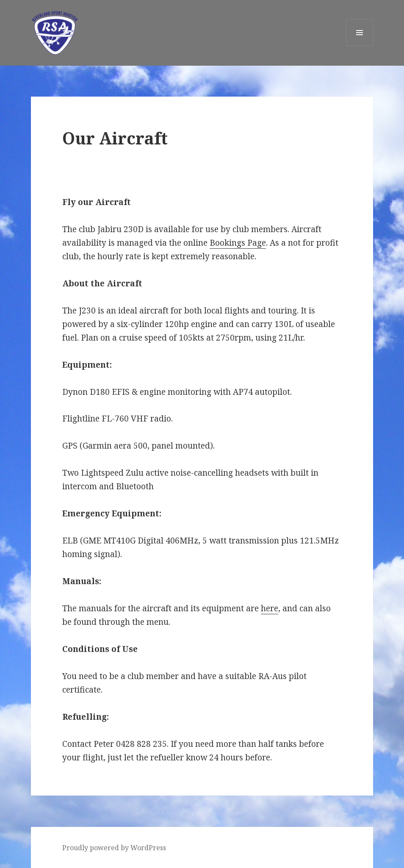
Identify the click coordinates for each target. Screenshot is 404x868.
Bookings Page (238, 243)
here (270, 608)
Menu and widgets (360, 46)
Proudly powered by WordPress (114, 848)
